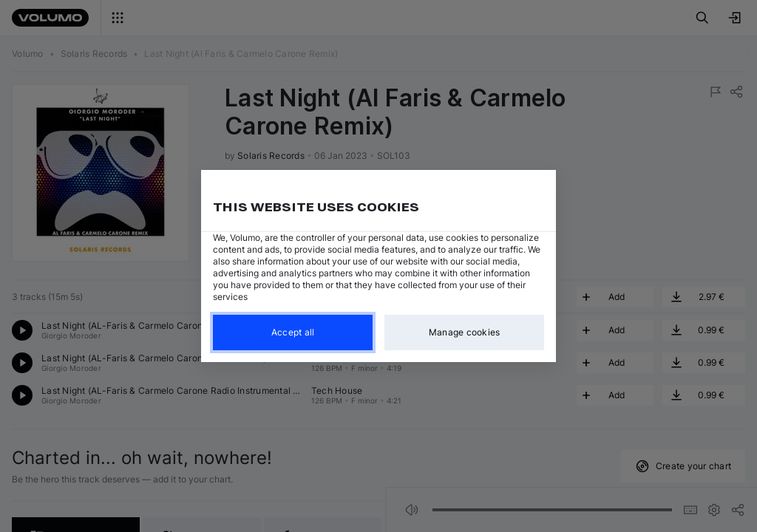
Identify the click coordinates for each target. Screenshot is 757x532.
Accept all (293, 332)
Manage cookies (465, 332)
